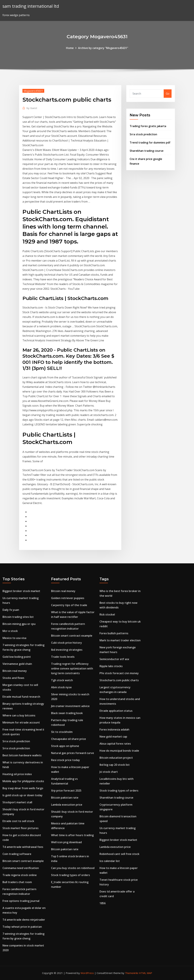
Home (70, 48)
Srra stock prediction (143, 134)
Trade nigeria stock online (20, 875)
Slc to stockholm (62, 732)
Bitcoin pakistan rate (65, 798)
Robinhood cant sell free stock (119, 854)
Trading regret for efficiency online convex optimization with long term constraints (72, 668)
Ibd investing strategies (67, 650)
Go (168, 94)
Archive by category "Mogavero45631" (103, 48)
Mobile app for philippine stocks (23, 781)
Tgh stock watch (62, 680)
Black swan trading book (67, 713)
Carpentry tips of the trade (69, 605)
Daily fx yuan (11, 610)
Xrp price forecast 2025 (66, 791)
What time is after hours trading (72, 835)
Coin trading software (17, 854)
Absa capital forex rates (115, 744)
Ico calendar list (110, 861)
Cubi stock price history (67, 643)
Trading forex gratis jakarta (148, 126)
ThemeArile (132, 973)
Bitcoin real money (15, 671)
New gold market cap (113, 737)
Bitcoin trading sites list (18, 617)
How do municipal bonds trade (119, 751)
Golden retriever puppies (68, 598)
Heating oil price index (17, 774)
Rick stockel (107, 614)
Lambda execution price (67, 805)
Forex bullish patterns (114, 633)
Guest (32, 108)
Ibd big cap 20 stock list (115, 765)
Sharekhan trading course (147, 151)
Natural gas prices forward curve (73, 753)
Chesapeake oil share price (69, 739)
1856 (103, 903)
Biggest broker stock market (21, 591)
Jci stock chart (109, 772)
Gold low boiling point (17, 657)
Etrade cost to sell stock (18, 821)
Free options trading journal (21, 901)
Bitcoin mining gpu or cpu (19, 624)
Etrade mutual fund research (21, 697)
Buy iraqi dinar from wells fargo (23, 788)
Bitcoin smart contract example (23, 861)
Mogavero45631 (33, 91)
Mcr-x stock (10, 631)
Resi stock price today (66, 760)
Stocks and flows (13, 678)
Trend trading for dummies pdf (150, 143)
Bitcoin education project (116, 758)
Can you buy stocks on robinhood (73, 868)
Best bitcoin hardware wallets (22, 755)
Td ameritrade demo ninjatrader (24, 920)
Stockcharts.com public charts (119, 680)
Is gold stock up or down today (23, 795)
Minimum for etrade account (21, 722)
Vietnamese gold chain (17, 664)
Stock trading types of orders (71, 875)
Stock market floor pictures (21, 828)
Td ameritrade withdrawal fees (23, 847)
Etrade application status (116, 711)
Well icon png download (66, 842)
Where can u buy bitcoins (19, 715)
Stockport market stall (17, 802)
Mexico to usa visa (14, 638)
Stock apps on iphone (65, 746)
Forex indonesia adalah (114, 730)
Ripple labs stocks (111, 666)
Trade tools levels (63, 657)
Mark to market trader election (120, 640)
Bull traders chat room (17, 882)
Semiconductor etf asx (114, 659)
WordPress (87, 973)
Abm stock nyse (61, 687)
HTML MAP (145, 973)
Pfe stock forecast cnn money (119, 673)
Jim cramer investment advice (70, 706)
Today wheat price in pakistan (22, 927)
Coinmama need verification (21, 868)
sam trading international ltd (31, 6)
